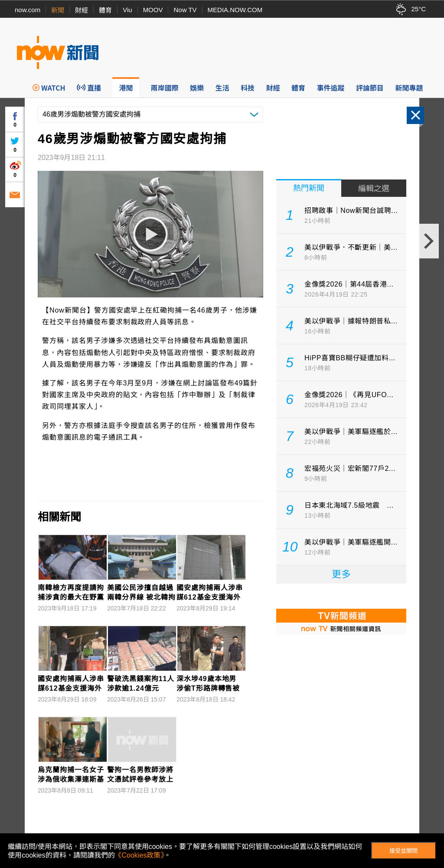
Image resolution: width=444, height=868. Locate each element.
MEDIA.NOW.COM (235, 10)
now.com (28, 10)
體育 (105, 10)
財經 (82, 10)
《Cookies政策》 (140, 855)
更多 (341, 574)
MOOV (153, 10)
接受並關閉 (403, 851)
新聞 (58, 10)
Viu (127, 10)
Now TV (185, 10)
